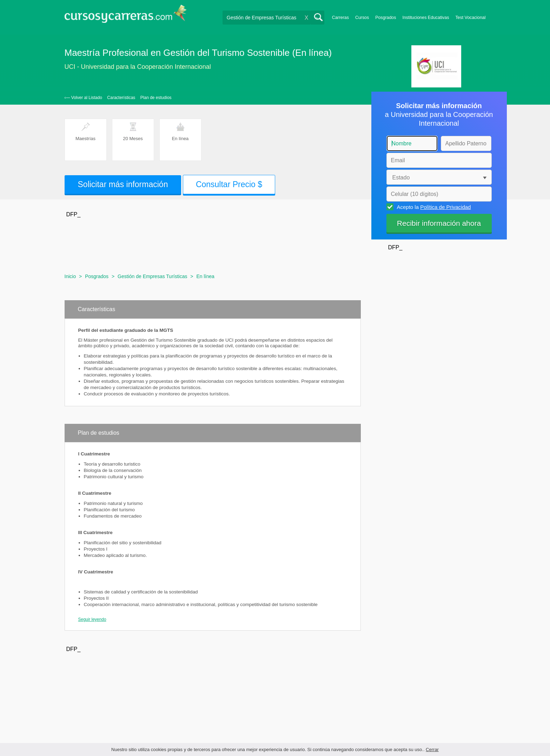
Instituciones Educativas (426, 18)
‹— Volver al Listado (83, 98)
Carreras (340, 18)
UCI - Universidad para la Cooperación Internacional (138, 67)
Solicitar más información (123, 184)
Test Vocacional (470, 18)
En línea (205, 276)
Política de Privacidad (445, 207)
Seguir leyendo (92, 619)
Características (121, 98)
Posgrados (386, 18)
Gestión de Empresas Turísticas (152, 276)
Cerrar (432, 750)
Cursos (362, 18)
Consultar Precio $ (229, 184)
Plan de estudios (156, 98)
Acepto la (433, 207)
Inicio (70, 276)
